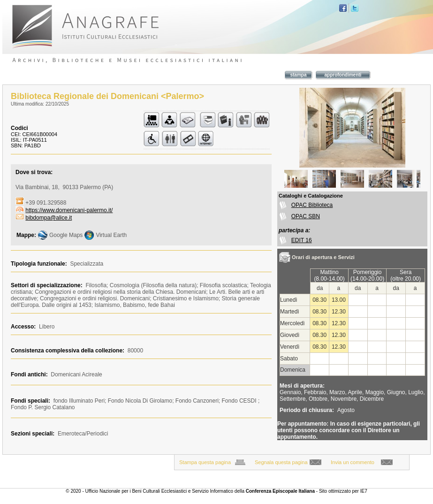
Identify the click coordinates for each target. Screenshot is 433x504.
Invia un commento (353, 462)
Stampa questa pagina (205, 462)
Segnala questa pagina (281, 462)
